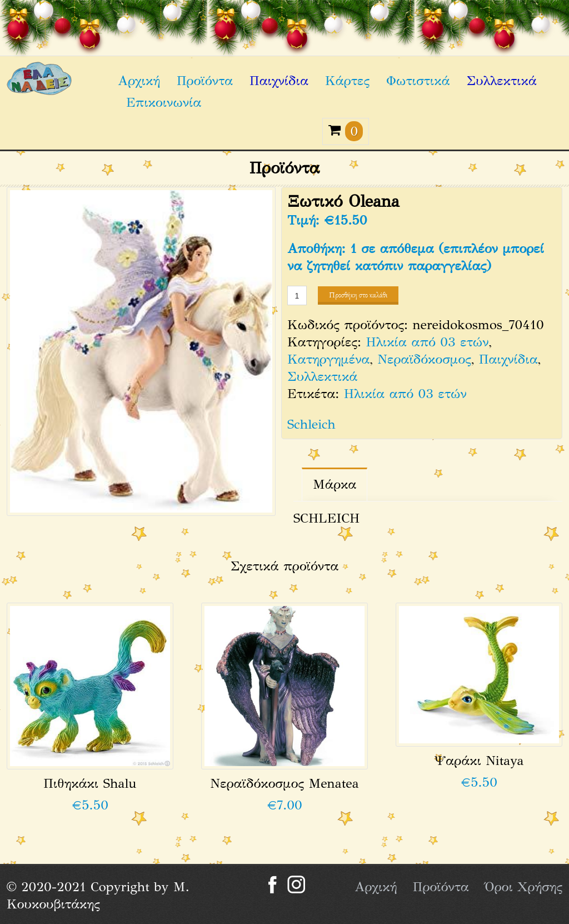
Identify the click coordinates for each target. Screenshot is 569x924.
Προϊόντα (205, 81)
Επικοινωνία (164, 102)
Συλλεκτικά (501, 81)
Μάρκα (335, 484)
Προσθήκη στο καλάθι (358, 295)
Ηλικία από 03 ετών (428, 342)
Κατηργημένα (328, 359)
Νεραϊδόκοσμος (424, 359)
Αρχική (139, 81)
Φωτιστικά (418, 81)
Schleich (311, 424)
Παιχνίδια (279, 81)
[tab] (335, 485)
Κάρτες (347, 81)
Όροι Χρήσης (523, 887)
